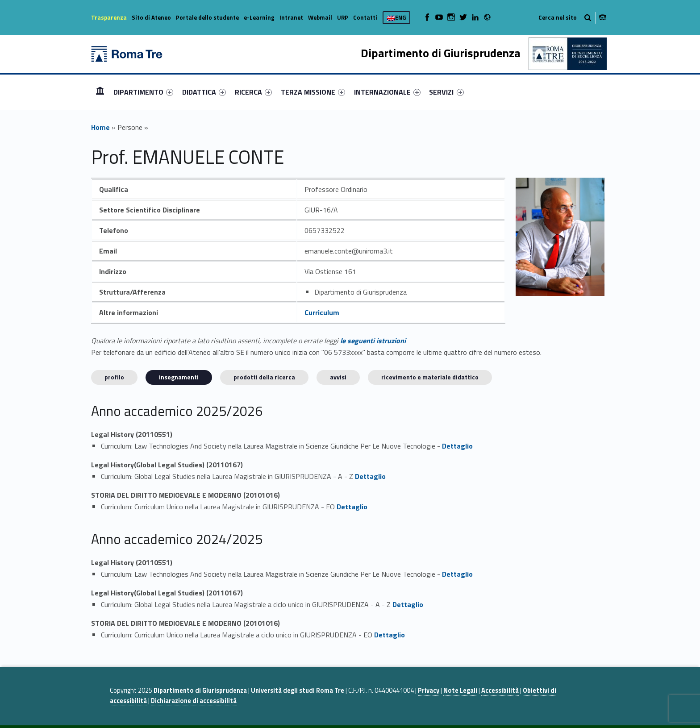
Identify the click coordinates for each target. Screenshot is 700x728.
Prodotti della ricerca (264, 377)
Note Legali (460, 691)
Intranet (291, 17)
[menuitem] (100, 92)
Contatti (365, 17)
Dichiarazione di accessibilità (194, 701)
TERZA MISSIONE (313, 92)
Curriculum (322, 312)
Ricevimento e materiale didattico (430, 377)
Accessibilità (500, 691)
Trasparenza (109, 17)
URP (343, 17)
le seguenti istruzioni (373, 341)
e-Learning (259, 17)
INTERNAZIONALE (387, 92)
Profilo (114, 377)
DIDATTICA (204, 92)
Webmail (320, 17)
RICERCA (253, 92)
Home (100, 92)
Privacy (429, 691)
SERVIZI (446, 92)
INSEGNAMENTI (179, 377)
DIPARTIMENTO (143, 92)
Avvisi (338, 377)
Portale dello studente (207, 17)
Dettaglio (457, 446)
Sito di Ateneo (151, 17)
